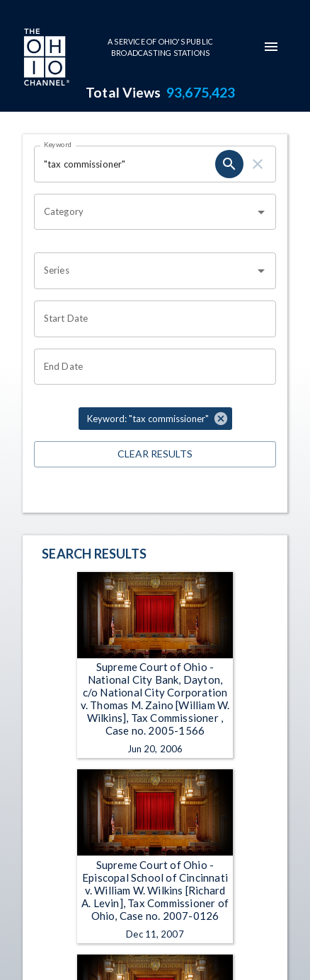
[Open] (261, 212)
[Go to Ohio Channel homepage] (45, 59)
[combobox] (144, 212)
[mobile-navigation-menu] (271, 47)
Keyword (58, 144)
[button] (155, 419)
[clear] (258, 164)
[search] (229, 164)
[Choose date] (150, 319)
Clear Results (155, 454)
